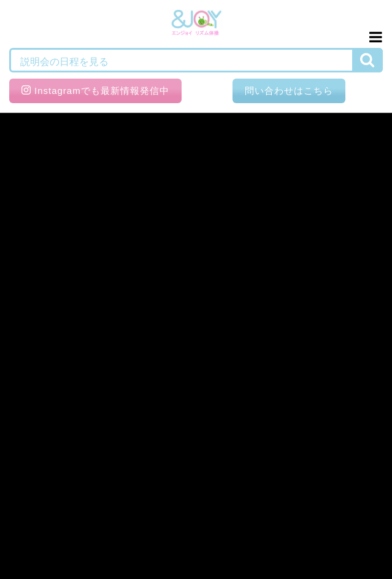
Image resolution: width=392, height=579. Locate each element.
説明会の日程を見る (64, 62)
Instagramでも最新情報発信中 (95, 91)
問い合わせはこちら (289, 91)
